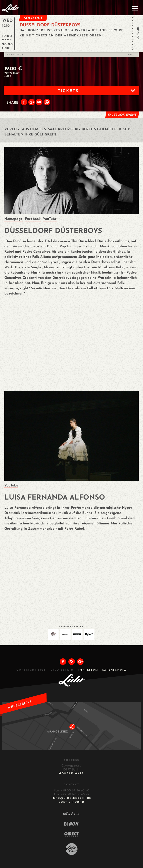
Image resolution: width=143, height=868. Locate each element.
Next (132, 55)
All (71, 55)
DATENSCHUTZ (114, 670)
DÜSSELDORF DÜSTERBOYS (50, 25)
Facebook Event (122, 115)
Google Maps (71, 774)
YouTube (50, 219)
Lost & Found (72, 802)
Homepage (13, 219)
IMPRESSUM (88, 670)
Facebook (33, 219)
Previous (15, 55)
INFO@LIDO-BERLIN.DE (71, 798)
